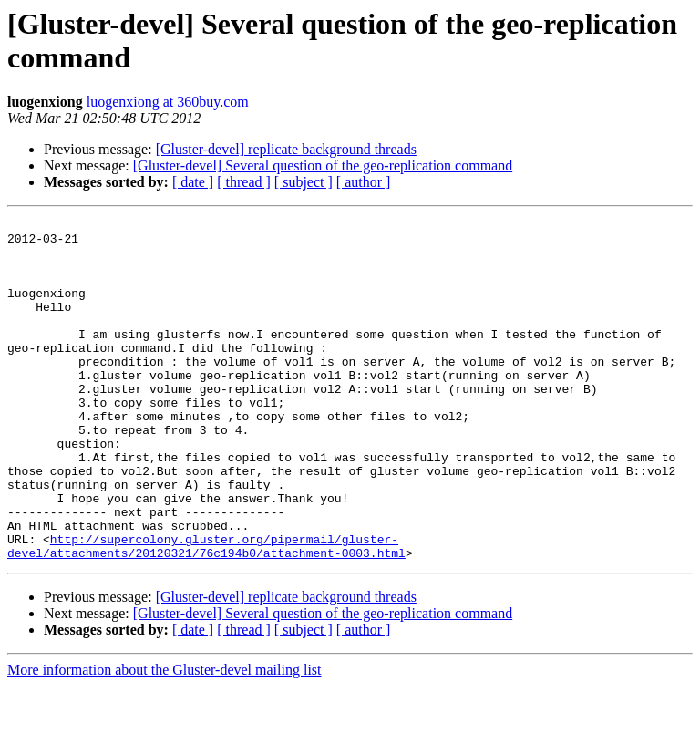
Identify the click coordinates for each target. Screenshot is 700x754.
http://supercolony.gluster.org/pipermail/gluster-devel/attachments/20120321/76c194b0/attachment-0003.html (206, 613)
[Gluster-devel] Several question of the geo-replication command (323, 165)
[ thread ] (244, 182)
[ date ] (193, 182)
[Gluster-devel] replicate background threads (286, 149)
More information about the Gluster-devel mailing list (165, 738)
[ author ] (364, 182)
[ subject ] (304, 182)
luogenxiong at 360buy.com (168, 102)
